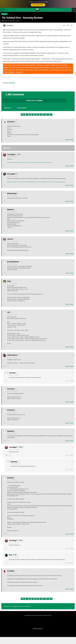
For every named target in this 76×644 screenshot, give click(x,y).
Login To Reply (69, 147)
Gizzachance (11, 129)
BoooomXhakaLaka (13, 269)
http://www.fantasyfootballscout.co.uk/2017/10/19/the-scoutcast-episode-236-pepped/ (30, 169)
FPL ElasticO (11, 396)
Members (6, 16)
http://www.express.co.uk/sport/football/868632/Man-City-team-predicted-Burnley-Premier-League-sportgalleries (36, 189)
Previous (19, 122)
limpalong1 (11, 438)
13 (51, 122)
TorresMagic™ (12, 161)
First (23, 122)
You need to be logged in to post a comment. (17, 613)
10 (41, 122)
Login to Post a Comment (38, 114)
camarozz (10, 246)
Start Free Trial (38, 5)
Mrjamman (11, 217)
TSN (8, 319)
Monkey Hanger (12, 200)
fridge (9, 288)
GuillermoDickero (12, 362)
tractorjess (12, 380)
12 (48, 122)
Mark (11, 562)
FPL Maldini (11, 578)
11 (44, 122)
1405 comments (17, 38)
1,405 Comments (15, 113)
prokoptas (12, 100)
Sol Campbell (11, 181)
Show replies (67, 114)
